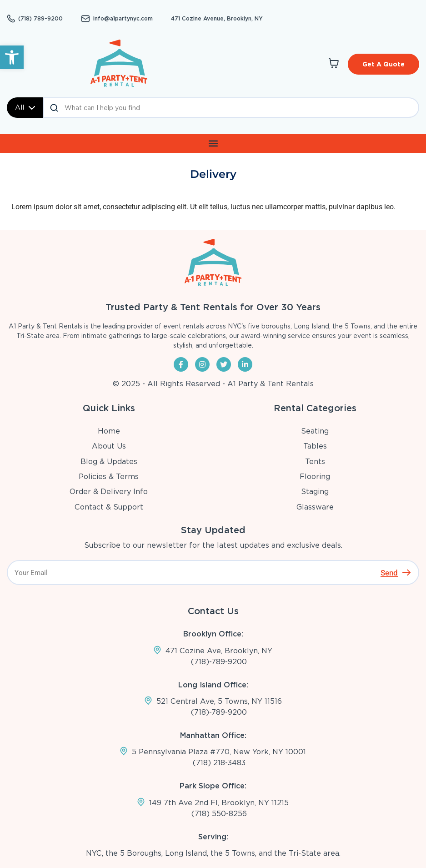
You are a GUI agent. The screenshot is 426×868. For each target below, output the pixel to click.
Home (109, 431)
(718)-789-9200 (219, 662)
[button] (12, 57)
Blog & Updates (109, 462)
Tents (315, 462)
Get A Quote (383, 64)
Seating (315, 431)
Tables (315, 446)
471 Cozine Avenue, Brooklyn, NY (217, 18)
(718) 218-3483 (219, 763)
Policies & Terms (109, 477)
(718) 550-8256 (219, 814)
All (25, 107)
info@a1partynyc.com (123, 19)
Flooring (315, 477)
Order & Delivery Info (109, 492)
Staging (315, 492)
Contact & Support (109, 507)
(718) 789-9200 (40, 19)
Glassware (315, 507)
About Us (109, 446)
